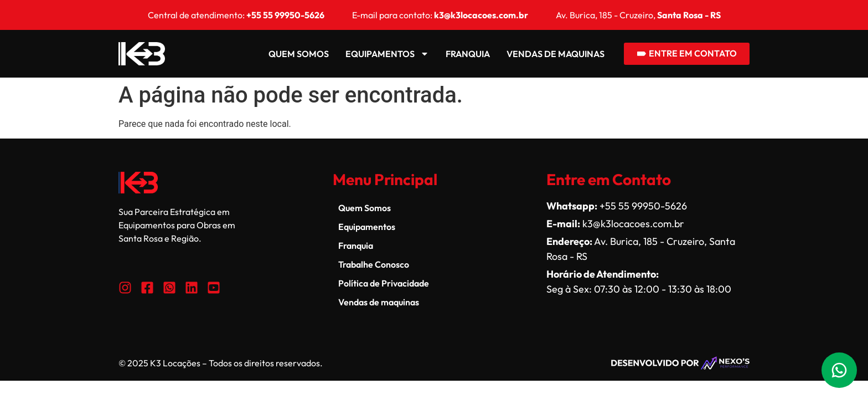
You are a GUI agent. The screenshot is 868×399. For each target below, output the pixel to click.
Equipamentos (387, 54)
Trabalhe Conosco (374, 264)
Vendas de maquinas (555, 54)
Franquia (467, 54)
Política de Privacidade (384, 283)
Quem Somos (298, 54)
